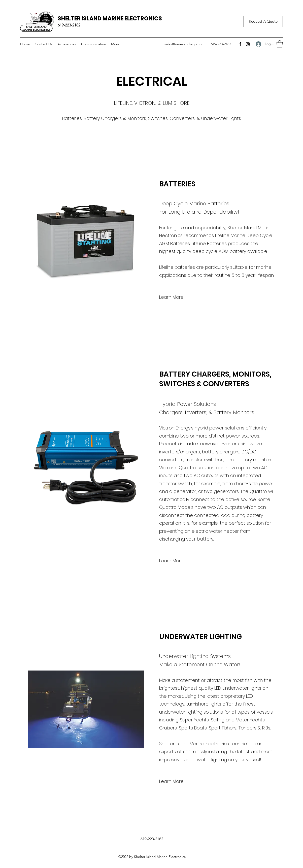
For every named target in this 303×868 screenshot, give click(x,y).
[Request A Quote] (263, 22)
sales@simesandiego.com (184, 44)
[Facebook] (240, 44)
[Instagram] (248, 44)
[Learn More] (171, 297)
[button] (280, 44)
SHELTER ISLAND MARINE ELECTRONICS (110, 19)
